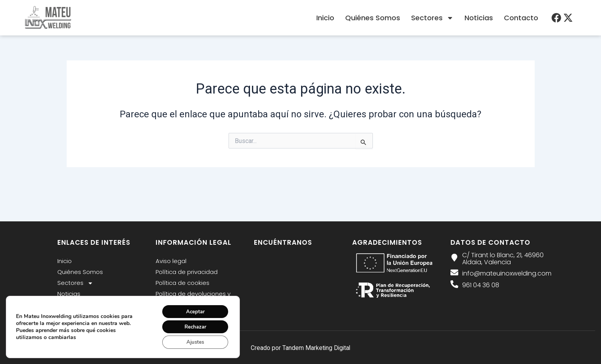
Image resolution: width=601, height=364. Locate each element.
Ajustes (193, 342)
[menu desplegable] (556, 18)
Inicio (325, 18)
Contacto (521, 18)
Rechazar (193, 325)
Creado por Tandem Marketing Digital (300, 348)
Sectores (432, 18)
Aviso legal (171, 261)
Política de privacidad (187, 272)
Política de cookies (183, 283)
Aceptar (193, 309)
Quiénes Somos (373, 18)
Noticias (479, 18)
